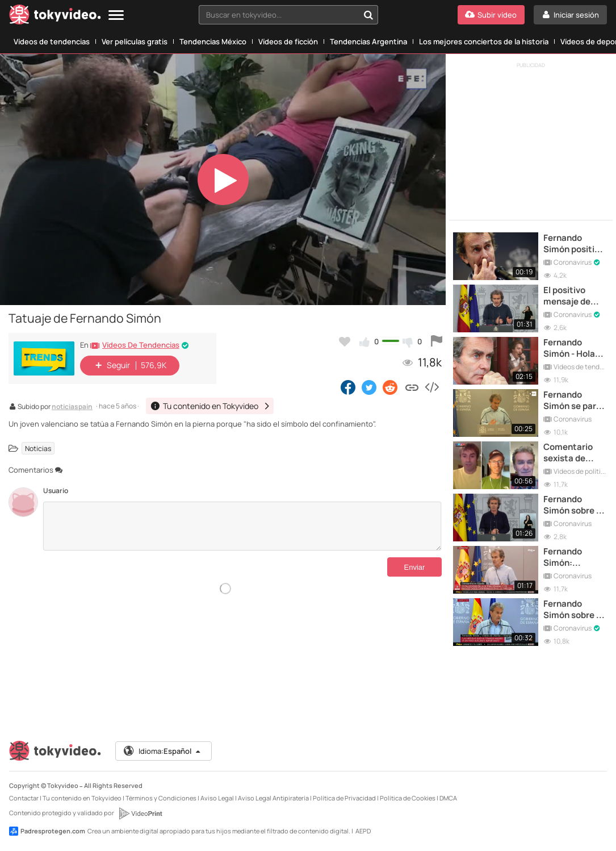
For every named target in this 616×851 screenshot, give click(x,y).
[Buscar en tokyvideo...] (368, 15)
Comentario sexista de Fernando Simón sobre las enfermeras (574, 453)
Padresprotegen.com (47, 831)
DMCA (448, 798)
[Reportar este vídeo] (437, 341)
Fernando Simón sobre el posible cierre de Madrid (573, 610)
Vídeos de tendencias (52, 41)
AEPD (363, 831)
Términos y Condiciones (161, 798)
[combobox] (288, 15)
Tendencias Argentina (368, 41)
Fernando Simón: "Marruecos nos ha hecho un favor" (570, 558)
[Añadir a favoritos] (345, 341)
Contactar (24, 798)
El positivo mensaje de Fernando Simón (567, 296)
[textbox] (279, 15)
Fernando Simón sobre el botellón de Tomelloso (573, 505)
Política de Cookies (408, 798)
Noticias (38, 448)
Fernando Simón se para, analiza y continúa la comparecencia (575, 401)
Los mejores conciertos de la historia (484, 41)
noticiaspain (72, 407)
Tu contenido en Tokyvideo (82, 798)
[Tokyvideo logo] (55, 17)
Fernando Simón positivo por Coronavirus (574, 244)
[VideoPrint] (140, 814)
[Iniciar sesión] (570, 15)
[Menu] (116, 16)
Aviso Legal (217, 798)
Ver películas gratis (135, 41)
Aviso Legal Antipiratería (273, 798)
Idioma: (163, 751)
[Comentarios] (242, 526)
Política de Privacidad (344, 798)
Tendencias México (213, 41)
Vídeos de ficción (288, 41)
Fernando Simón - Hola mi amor (569, 349)
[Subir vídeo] (491, 15)
